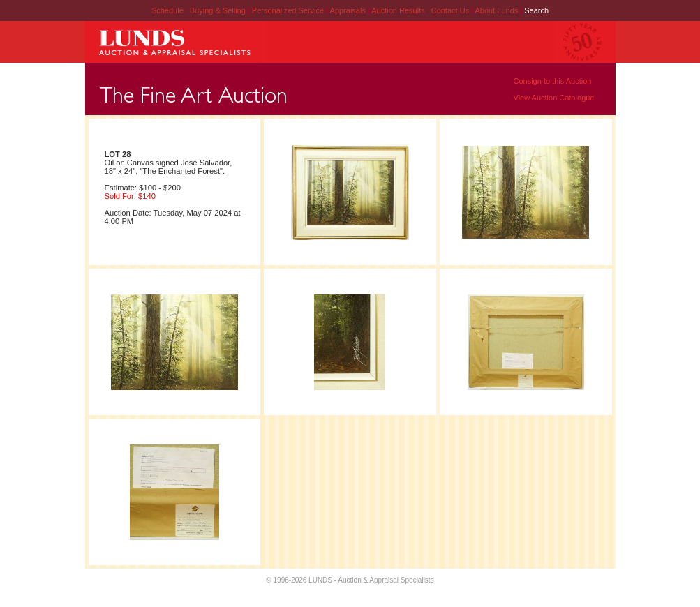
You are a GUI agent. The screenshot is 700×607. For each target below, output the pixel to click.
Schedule (167, 10)
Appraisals (349, 10)
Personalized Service (289, 10)
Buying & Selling (219, 10)
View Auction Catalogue (554, 98)
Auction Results (399, 10)
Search (536, 10)
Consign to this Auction (553, 81)
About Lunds (497, 10)
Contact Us (450, 10)
